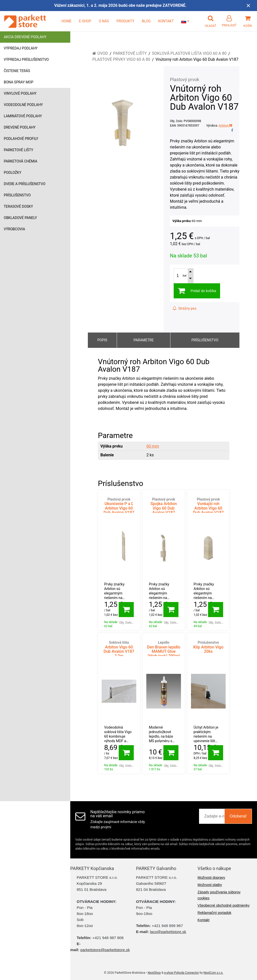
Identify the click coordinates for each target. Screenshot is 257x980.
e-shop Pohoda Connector (181, 973)
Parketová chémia (21, 161)
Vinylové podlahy (20, 93)
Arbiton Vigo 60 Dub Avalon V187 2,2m (119, 649)
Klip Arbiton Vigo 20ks (208, 647)
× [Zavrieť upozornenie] (248, 5)
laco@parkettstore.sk (168, 932)
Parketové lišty (18, 150)
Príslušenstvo (17, 195)
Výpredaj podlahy (21, 48)
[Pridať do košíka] (126, 610)
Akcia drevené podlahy (25, 37)
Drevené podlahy (20, 127)
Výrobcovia (14, 229)
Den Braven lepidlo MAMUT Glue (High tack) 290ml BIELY (164, 651)
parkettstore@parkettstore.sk (105, 950)
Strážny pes (184, 308)
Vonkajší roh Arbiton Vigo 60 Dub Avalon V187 (208, 506)
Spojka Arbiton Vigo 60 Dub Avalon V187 (164, 506)
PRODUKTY (125, 21)
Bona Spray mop (19, 82)
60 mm (153, 446)
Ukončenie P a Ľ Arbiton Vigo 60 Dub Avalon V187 (119, 506)
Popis (102, 340)
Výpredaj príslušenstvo (26, 60)
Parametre (144, 340)
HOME (67, 21)
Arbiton (225, 126)
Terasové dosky (18, 206)
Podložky (13, 173)
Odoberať (238, 816)
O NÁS (104, 21)
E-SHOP (85, 21)
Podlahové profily (21, 139)
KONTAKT (166, 21)
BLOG (146, 21)
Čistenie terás (17, 71)
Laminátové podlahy (23, 116)
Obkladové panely (20, 218)
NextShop (154, 973)
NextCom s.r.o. (213, 973)
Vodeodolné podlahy (23, 105)
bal (185, 276)
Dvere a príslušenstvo (25, 184)
